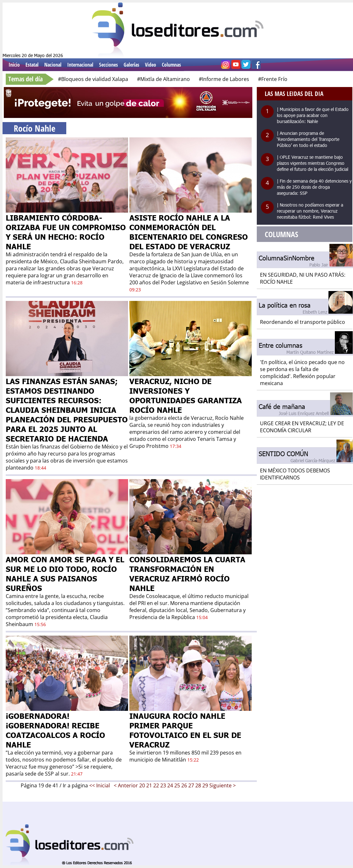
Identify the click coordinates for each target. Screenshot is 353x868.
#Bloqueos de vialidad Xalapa (93, 79)
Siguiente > (223, 785)
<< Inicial (100, 785)
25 (177, 785)
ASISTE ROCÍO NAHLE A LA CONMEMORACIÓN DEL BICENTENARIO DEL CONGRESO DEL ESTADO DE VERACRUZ (189, 232)
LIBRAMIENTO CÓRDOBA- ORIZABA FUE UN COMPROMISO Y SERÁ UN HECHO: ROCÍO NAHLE (66, 232)
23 (163, 785)
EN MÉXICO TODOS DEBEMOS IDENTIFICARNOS (295, 474)
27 (191, 785)
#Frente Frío (273, 79)
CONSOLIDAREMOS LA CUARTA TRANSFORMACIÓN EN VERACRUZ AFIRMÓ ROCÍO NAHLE (187, 573)
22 (156, 785)
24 (170, 785)
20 (142, 785)
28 (198, 785)
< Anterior (126, 785)
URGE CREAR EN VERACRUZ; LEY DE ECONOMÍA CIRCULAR (302, 427)
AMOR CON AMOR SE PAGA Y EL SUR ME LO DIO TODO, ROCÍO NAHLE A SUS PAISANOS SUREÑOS (65, 573)
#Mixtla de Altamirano (163, 79)
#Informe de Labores (224, 79)
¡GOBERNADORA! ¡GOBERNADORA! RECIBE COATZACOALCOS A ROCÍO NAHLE (55, 730)
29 (205, 785)
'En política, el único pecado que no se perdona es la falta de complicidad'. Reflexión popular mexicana (302, 373)
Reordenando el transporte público (303, 322)
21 (149, 785)
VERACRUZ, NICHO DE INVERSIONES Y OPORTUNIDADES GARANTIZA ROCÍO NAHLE (186, 395)
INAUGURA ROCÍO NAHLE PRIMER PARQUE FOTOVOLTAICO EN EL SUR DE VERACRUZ (185, 730)
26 (184, 785)
